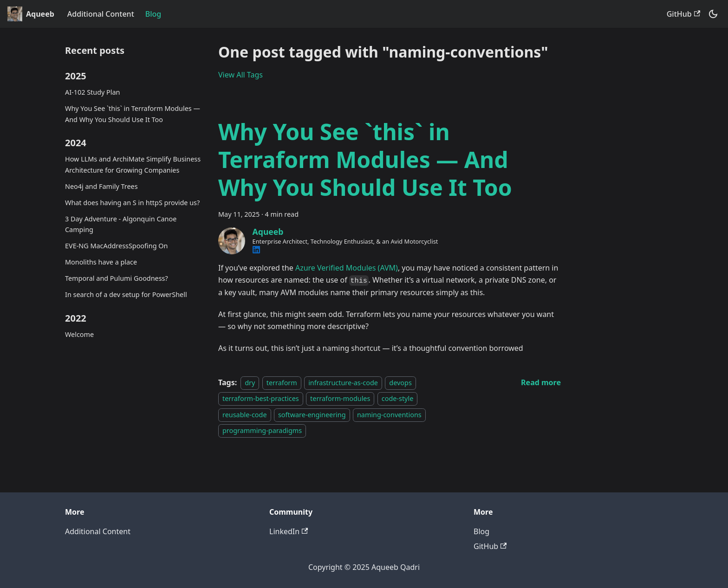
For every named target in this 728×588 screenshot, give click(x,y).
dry (250, 383)
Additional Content (101, 14)
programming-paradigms (262, 430)
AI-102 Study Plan (92, 92)
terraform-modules (340, 398)
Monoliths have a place (101, 262)
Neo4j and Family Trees (101, 186)
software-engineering (312, 415)
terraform (282, 383)
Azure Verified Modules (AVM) (347, 268)
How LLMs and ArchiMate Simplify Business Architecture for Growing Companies (133, 165)
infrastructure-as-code (343, 383)
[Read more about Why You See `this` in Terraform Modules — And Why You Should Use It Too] (541, 382)
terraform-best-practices (261, 398)
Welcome (79, 334)
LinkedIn (289, 531)
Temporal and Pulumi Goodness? (117, 278)
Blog (153, 14)
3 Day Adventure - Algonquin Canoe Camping (121, 224)
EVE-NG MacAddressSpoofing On (116, 246)
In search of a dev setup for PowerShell (126, 294)
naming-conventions (389, 415)
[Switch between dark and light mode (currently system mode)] (713, 14)
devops (400, 383)
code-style (397, 398)
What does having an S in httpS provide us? (132, 203)
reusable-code (245, 415)
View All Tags (240, 75)
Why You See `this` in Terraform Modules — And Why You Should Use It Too (133, 114)
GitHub (683, 14)
